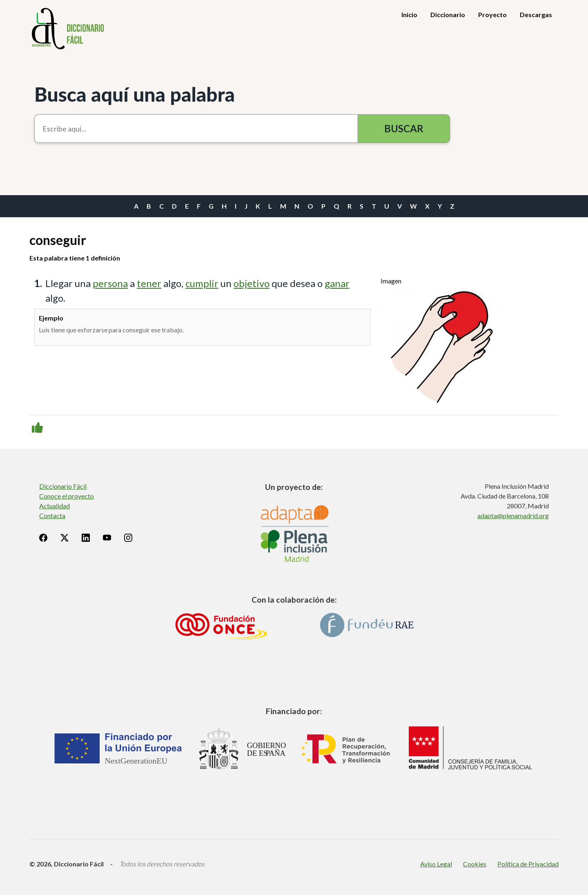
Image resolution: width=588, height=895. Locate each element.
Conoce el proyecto (67, 496)
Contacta (52, 515)
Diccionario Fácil (63, 486)
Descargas (536, 14)
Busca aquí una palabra (135, 94)
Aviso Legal (436, 864)
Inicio (409, 14)
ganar (337, 283)
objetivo (252, 283)
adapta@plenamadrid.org (513, 515)
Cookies (475, 864)
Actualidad (55, 506)
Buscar (404, 128)
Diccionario (448, 14)
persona (110, 283)
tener (149, 283)
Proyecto (492, 14)
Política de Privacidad (528, 864)
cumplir (202, 283)
